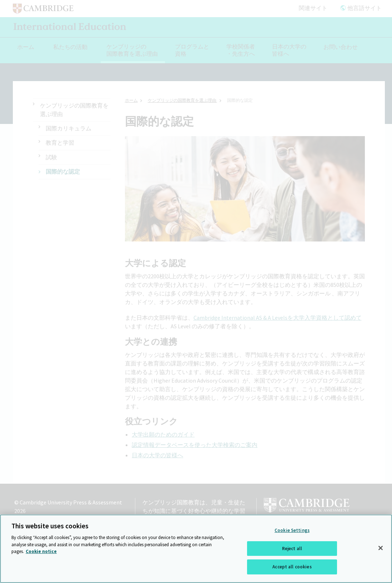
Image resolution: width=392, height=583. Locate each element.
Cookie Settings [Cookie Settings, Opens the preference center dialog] (292, 530)
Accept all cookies (292, 567)
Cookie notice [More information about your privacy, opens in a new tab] (41, 551)
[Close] (381, 548)
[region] (196, 549)
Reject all (292, 549)
